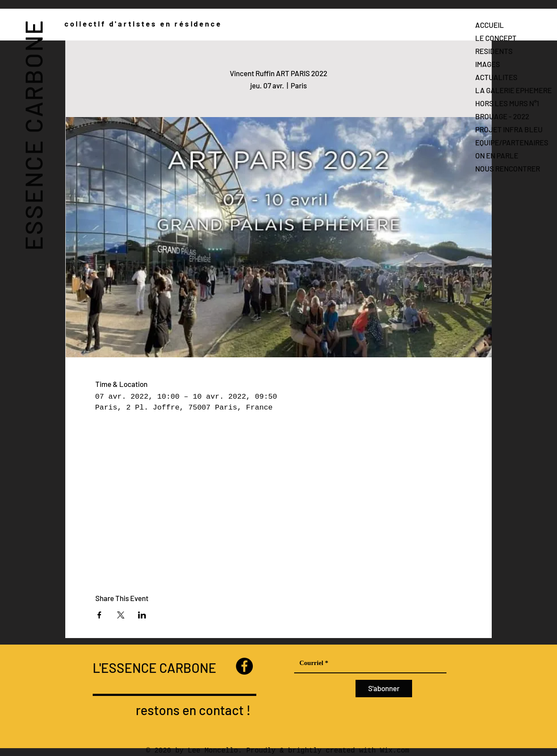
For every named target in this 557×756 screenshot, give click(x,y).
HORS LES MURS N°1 (507, 103)
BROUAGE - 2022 (502, 116)
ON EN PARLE (497, 155)
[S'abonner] (384, 689)
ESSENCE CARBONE (33, 135)
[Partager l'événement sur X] (121, 615)
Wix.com (394, 751)
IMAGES (488, 64)
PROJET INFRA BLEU (509, 129)
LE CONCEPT (496, 38)
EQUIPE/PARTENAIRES (512, 142)
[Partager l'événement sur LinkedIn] (142, 615)
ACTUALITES (496, 77)
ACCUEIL (490, 25)
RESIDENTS (494, 51)
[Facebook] (244, 666)
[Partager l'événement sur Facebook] (99, 615)
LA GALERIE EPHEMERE (513, 90)
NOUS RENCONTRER (508, 168)
